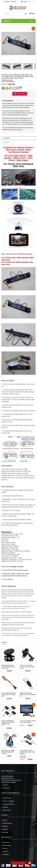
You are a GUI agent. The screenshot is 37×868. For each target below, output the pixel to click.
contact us (6, 130)
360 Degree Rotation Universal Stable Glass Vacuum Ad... (8, 667)
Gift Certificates (7, 823)
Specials (5, 829)
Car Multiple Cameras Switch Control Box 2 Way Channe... (28, 752)
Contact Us (6, 788)
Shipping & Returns (8, 804)
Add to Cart (20, 94)
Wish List (5, 851)
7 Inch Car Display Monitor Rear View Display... (28, 722)
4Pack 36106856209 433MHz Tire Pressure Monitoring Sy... (8, 722)
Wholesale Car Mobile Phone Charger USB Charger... (8, 752)
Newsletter (6, 854)
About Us (6, 785)
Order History (7, 845)
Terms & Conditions (8, 801)
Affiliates (5, 826)
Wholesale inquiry (7, 80)
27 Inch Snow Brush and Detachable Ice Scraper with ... (9, 695)
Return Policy (7, 810)
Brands (5, 820)
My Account (7, 2)
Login (24, 2)
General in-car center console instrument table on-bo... (27, 667)
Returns (5, 848)
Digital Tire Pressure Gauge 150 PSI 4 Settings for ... (28, 695)
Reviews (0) (7, 142)
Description (7, 138)
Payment (5, 807)
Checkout (14, 2)
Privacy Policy (7, 798)
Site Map (5, 832)
